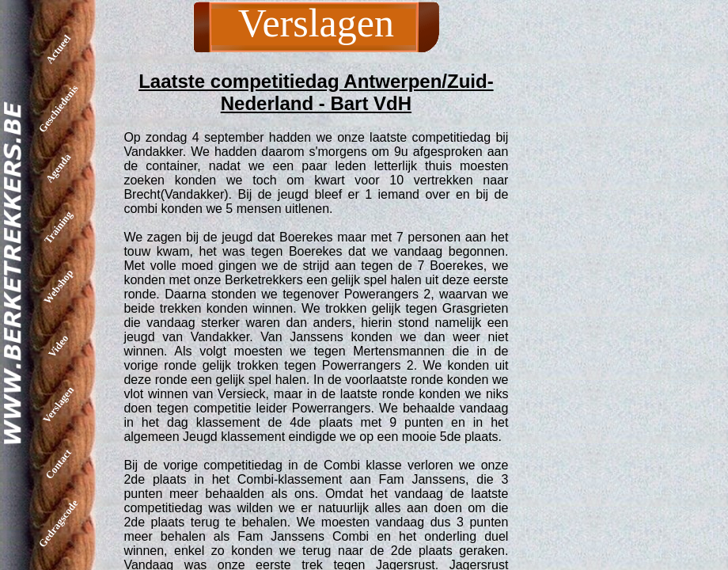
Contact (58, 464)
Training (58, 227)
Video (58, 345)
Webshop (58, 287)
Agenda (59, 168)
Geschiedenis (59, 108)
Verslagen (58, 405)
